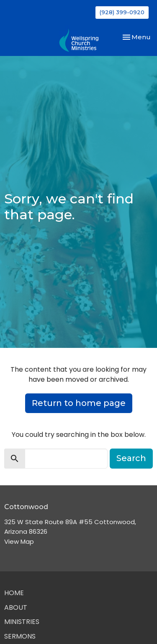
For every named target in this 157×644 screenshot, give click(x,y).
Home (14, 593)
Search (131, 458)
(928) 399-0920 (122, 12)
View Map (19, 541)
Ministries (22, 622)
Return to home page (79, 403)
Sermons (20, 636)
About (16, 607)
